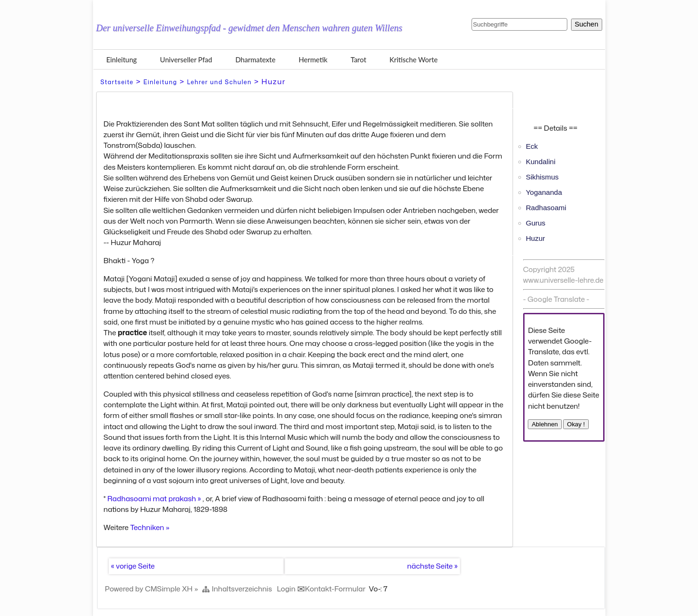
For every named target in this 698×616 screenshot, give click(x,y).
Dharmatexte (255, 60)
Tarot (359, 60)
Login (286, 589)
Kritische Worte (414, 60)
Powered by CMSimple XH (149, 589)
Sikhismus (542, 177)
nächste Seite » (433, 566)
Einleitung (122, 60)
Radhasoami (546, 208)
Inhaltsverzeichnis (242, 589)
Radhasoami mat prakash (152, 498)
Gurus (536, 223)
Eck (532, 146)
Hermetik (313, 60)
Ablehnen (545, 424)
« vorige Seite (133, 566)
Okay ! (576, 424)
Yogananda (544, 192)
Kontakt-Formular (335, 589)
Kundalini (541, 162)
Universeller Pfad (186, 60)
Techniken (147, 527)
